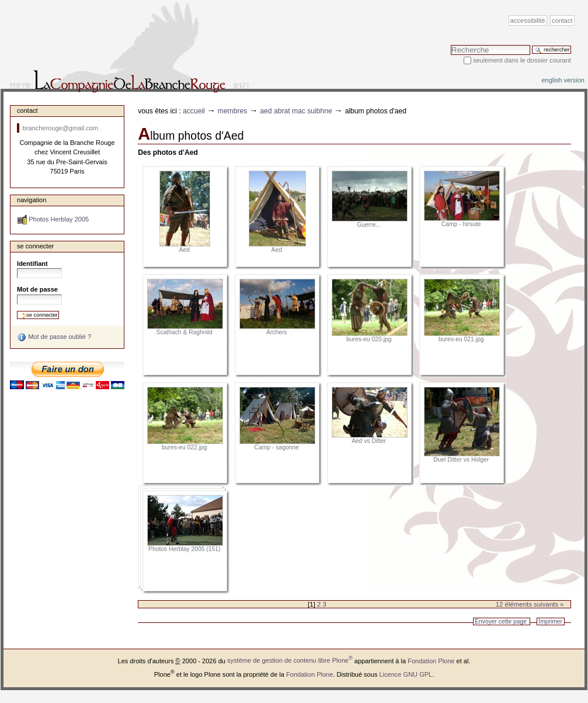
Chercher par (450, 45)
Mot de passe (37, 289)
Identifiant (32, 264)
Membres (233, 111)
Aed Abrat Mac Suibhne (296, 111)
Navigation (32, 200)
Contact (562, 20)
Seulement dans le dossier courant (522, 60)
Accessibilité (528, 20)
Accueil (194, 111)
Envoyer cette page (501, 621)
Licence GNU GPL (406, 674)
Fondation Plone (431, 660)
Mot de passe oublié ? (54, 337)
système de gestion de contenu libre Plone (290, 660)
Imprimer (550, 621)
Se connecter (35, 246)
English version (563, 80)
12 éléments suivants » (530, 604)
